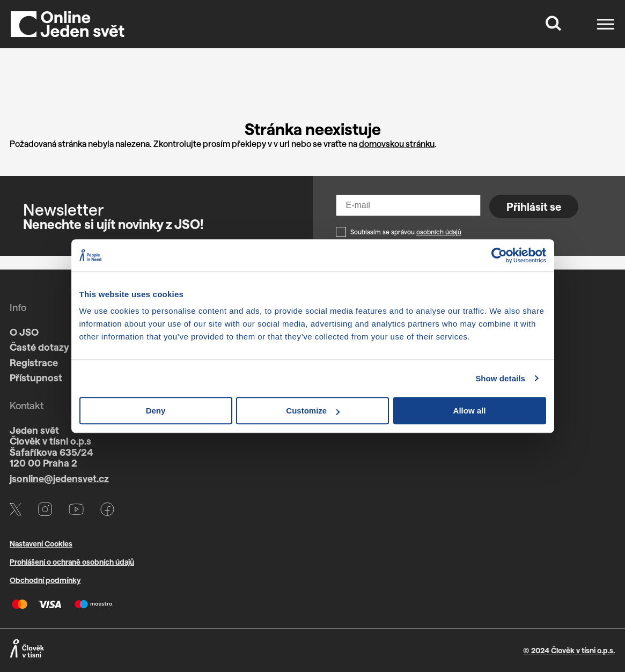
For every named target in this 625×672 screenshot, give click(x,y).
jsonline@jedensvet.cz (59, 478)
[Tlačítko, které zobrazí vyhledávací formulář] (554, 24)
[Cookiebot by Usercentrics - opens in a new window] (499, 255)
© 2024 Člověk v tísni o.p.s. (569, 650)
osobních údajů (439, 232)
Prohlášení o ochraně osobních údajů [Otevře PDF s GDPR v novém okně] (72, 562)
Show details (500, 378)
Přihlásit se (534, 206)
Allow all (470, 411)
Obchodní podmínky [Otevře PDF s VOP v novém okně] (45, 580)
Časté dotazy (39, 347)
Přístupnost (36, 378)
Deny (156, 411)
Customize (313, 411)
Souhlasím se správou (406, 232)
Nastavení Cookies (41, 544)
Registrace (34, 363)
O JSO (24, 332)
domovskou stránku (397, 143)
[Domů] (68, 24)
